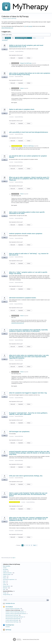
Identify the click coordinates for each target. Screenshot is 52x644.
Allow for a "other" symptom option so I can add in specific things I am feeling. (28, 273)
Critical (30, 58)
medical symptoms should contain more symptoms (26, 234)
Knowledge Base (10, 625)
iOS (25, 26)
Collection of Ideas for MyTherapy (13, 610)
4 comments (11, 134)
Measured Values (7, 586)
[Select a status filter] (38, 38)
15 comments (12, 51)
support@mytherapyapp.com (18, 323)
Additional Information (7, 573)
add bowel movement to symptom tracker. (23, 298)
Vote (4, 49)
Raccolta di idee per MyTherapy (12, 622)
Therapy (5, 593)
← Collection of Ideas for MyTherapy (9, 18)
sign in (14, 558)
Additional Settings (7, 574)
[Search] (48, 600)
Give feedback (9, 607)
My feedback (5, 40)
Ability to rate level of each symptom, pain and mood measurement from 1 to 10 (26, 46)
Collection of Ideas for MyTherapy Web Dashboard (16, 614)
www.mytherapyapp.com (7, 28)
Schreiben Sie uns (10, 603)
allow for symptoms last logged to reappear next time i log (28, 393)
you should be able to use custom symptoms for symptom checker (28, 157)
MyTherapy (8, 630)
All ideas (5, 568)
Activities (5, 571)
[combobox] (25, 600)
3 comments (11, 182)
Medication (5, 588)
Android (30, 26)
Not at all (13, 58)
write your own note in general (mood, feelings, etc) (26, 476)
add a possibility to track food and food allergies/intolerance (29, 132)
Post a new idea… (7, 566)
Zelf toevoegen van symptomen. (19, 432)
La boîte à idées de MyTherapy (12, 620)
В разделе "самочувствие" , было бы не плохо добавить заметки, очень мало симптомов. (28, 414)
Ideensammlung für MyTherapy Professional (15, 617)
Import (4, 583)
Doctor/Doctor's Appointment (9, 580)
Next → (35, 545)
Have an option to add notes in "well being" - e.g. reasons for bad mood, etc (29, 254)
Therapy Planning (7, 595)
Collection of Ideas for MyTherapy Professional (15, 612)
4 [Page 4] (29, 545)
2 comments (11, 117)
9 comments (11, 77)
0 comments (11, 218)
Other (4, 590)
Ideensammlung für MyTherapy (12, 615)
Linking (4, 585)
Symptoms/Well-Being (19, 51)
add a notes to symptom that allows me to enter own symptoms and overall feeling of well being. (30, 74)
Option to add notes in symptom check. (22, 109)
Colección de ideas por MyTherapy (13, 609)
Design (4, 578)
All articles (8, 627)
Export (4, 581)
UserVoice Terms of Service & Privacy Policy (31, 639)
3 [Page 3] (27, 545)
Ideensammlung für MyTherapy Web (13, 619)
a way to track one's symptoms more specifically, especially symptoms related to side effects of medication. (28, 330)
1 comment (11, 162)
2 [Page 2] (25, 545)
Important (21, 58)
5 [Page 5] (31, 545)
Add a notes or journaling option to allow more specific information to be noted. (27, 213)
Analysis (5, 576)
